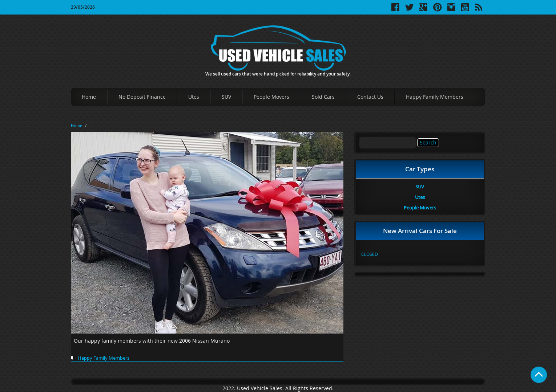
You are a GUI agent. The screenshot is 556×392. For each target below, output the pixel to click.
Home (89, 97)
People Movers (271, 97)
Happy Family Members (435, 97)
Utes (194, 97)
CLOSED (370, 254)
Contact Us (370, 97)
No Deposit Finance (142, 97)
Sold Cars (323, 97)
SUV (226, 97)
